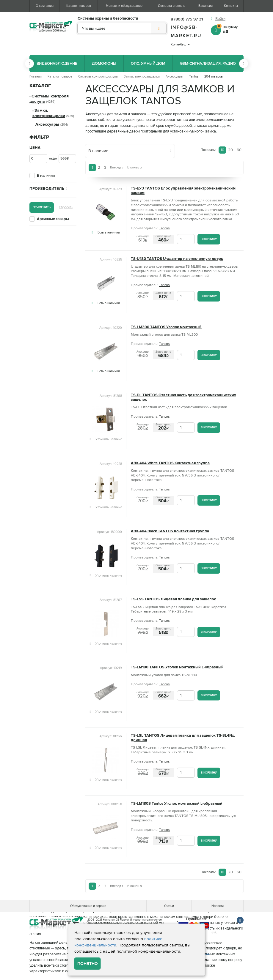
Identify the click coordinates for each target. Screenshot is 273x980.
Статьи (169, 906)
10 (222, 150)
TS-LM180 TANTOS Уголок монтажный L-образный (177, 667)
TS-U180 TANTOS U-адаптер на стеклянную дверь (177, 259)
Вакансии (205, 6)
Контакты (231, 6)
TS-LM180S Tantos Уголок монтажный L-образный (177, 804)
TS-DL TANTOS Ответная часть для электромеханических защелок (183, 397)
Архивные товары (53, 219)
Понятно (88, 964)
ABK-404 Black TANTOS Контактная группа (170, 531)
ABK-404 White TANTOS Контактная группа (170, 463)
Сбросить (66, 207)
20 (230, 150)
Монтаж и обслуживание (124, 6)
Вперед (117, 167)
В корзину (209, 239)
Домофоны (104, 64)
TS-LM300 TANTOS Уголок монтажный (166, 327)
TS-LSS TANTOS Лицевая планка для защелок (173, 599)
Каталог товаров (79, 6)
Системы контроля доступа (98, 76)
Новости (218, 906)
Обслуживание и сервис (88, 906)
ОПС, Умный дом (148, 64)
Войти (220, 19)
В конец (135, 167)
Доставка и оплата (172, 6)
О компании (45, 6)
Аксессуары (174, 76)
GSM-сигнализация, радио (208, 64)
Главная (36, 76)
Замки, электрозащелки (142, 76)
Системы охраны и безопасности (108, 19)
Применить (42, 207)
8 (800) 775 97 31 (187, 19)
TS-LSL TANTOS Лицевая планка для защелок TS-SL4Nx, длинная (183, 738)
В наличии (46, 176)
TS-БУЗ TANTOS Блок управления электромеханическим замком (183, 191)
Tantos (164, 228)
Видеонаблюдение (57, 64)
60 (239, 150)
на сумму (230, 29)
